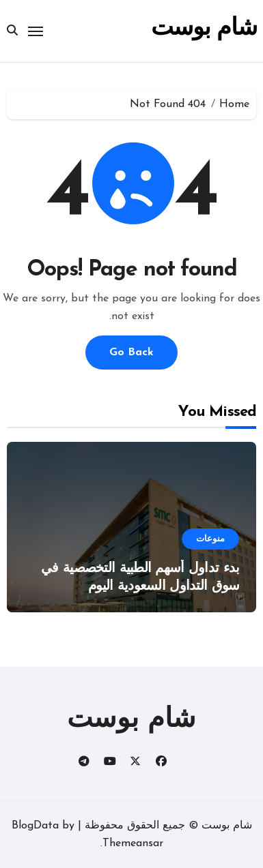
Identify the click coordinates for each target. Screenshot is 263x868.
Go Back (131, 353)
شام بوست (204, 29)
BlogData (35, 826)
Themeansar (133, 843)
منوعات (210, 539)
